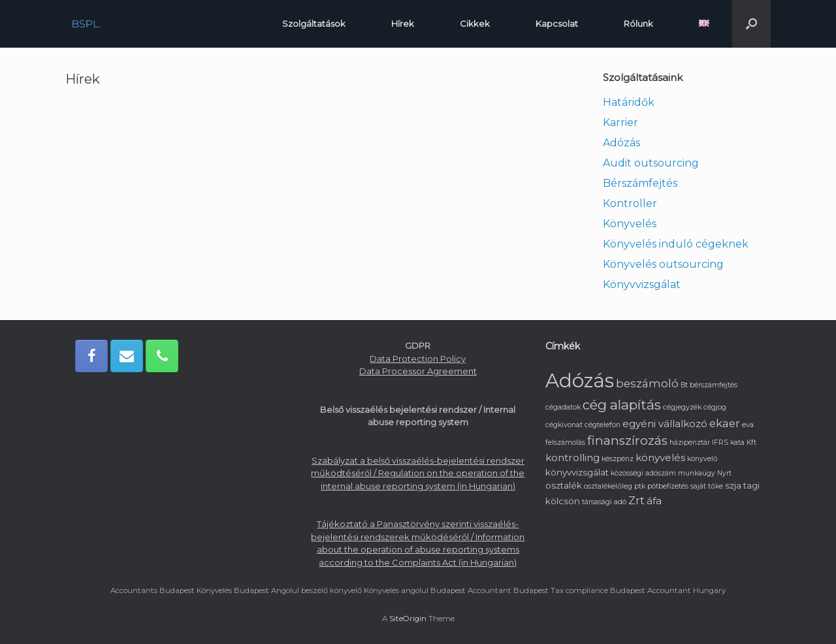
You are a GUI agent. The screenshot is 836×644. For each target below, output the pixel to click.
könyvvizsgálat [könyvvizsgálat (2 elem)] (577, 472)
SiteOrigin (408, 619)
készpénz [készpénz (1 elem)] (618, 459)
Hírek (403, 24)
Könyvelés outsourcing (663, 264)
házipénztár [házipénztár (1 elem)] (690, 443)
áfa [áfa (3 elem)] (654, 501)
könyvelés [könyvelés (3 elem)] (660, 458)
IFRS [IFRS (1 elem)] (720, 443)
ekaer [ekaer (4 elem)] (725, 423)
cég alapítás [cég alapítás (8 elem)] (622, 405)
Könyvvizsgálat (642, 284)
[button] (751, 24)
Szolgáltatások (314, 24)
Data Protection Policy (418, 359)
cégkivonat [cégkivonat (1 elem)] (564, 425)
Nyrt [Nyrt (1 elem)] (724, 473)
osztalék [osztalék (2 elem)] (564, 485)
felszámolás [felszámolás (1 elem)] (565, 443)
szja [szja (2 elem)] (733, 485)
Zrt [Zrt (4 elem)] (636, 500)
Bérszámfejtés (640, 183)
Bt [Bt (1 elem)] (684, 385)
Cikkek (475, 24)
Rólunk (638, 24)
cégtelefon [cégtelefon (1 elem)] (603, 425)
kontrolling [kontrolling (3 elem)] (572, 458)
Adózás (621, 143)
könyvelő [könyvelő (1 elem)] (702, 459)
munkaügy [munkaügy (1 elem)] (697, 473)
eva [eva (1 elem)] (748, 425)
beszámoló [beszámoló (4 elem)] (647, 383)
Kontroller (630, 203)
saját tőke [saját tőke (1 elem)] (707, 486)
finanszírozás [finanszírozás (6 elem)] (627, 441)
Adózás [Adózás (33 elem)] (580, 380)
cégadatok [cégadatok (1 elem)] (563, 407)
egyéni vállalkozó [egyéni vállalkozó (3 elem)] (665, 424)
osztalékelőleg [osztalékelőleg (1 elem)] (608, 486)
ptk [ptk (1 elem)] (640, 486)
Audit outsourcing (651, 163)
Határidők (629, 102)
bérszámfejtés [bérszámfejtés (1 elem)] (714, 385)
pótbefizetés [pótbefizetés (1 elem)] (668, 486)
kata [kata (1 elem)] (737, 443)
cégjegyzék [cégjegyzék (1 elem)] (682, 407)
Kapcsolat (557, 24)
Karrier (620, 122)
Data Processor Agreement (418, 371)
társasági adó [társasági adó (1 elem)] (604, 502)
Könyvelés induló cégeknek (676, 244)
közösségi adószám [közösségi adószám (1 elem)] (643, 473)
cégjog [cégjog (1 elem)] (715, 407)
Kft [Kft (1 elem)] (751, 443)
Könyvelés (630, 224)
